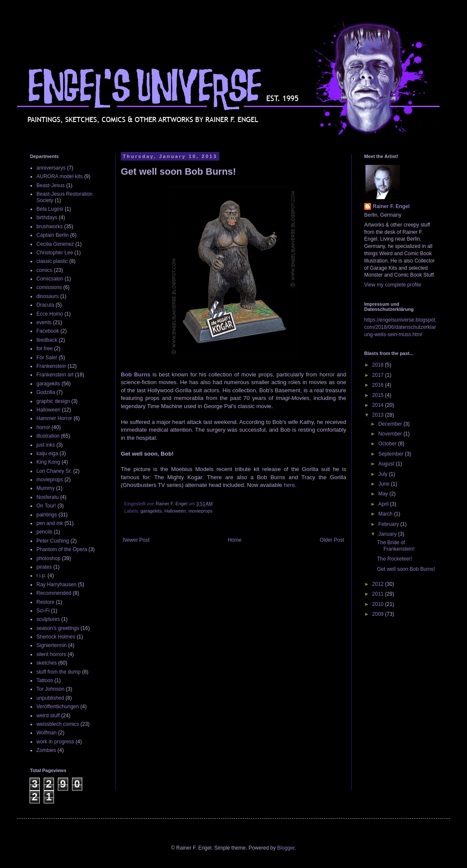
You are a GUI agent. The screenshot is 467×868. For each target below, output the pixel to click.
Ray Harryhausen (56, 585)
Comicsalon (50, 279)
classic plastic (52, 261)
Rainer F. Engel (391, 206)
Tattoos (45, 680)
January (388, 534)
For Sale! (47, 358)
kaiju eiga (47, 453)
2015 (379, 395)
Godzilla (46, 392)
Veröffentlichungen (58, 707)
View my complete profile (393, 285)
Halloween (175, 511)
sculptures (48, 619)
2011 (379, 594)
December (391, 424)
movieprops (201, 511)
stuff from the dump (58, 672)
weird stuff (48, 716)
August (387, 464)
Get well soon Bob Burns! (406, 569)
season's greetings (58, 628)
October (388, 444)
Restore (45, 602)
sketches (46, 663)
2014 (379, 405)
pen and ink (50, 523)
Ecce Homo (50, 314)
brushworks (49, 227)
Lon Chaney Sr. (54, 471)
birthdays (47, 218)
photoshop (48, 558)
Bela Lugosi (50, 209)
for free (45, 349)
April (384, 504)
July (384, 474)
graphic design (53, 401)
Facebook (48, 331)
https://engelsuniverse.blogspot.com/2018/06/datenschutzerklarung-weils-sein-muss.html (400, 327)
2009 (379, 614)
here (289, 485)
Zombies (46, 750)
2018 (379, 365)
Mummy (46, 488)
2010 (379, 604)
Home (235, 540)
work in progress (55, 742)
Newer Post (136, 540)
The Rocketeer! (395, 559)
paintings (47, 515)
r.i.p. (41, 576)
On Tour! (46, 506)
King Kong (48, 462)
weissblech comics (58, 724)
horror (43, 427)
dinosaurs (48, 296)
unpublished (50, 698)
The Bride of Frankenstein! (396, 546)
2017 (379, 375)
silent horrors (51, 654)
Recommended (54, 593)
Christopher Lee (55, 253)
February (389, 524)
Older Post (332, 540)
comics (44, 270)
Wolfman (46, 733)
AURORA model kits (60, 176)
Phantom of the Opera (62, 549)
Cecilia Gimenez (55, 244)
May (384, 494)
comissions (49, 287)
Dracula (45, 305)
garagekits (151, 511)
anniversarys (51, 168)
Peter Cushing (53, 541)
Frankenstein (51, 366)
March (386, 514)
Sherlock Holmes (56, 637)
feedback (47, 340)
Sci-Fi (43, 611)
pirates (44, 567)
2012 (379, 584)
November (391, 434)
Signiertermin (52, 645)
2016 (379, 385)
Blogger (286, 848)
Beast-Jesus (51, 185)
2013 (379, 415)
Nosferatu (48, 497)
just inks (46, 445)
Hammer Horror (54, 418)
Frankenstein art (55, 375)
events (44, 322)
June (385, 484)
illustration (48, 436)
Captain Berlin (52, 235)
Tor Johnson (50, 689)
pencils (44, 532)
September (392, 454)
